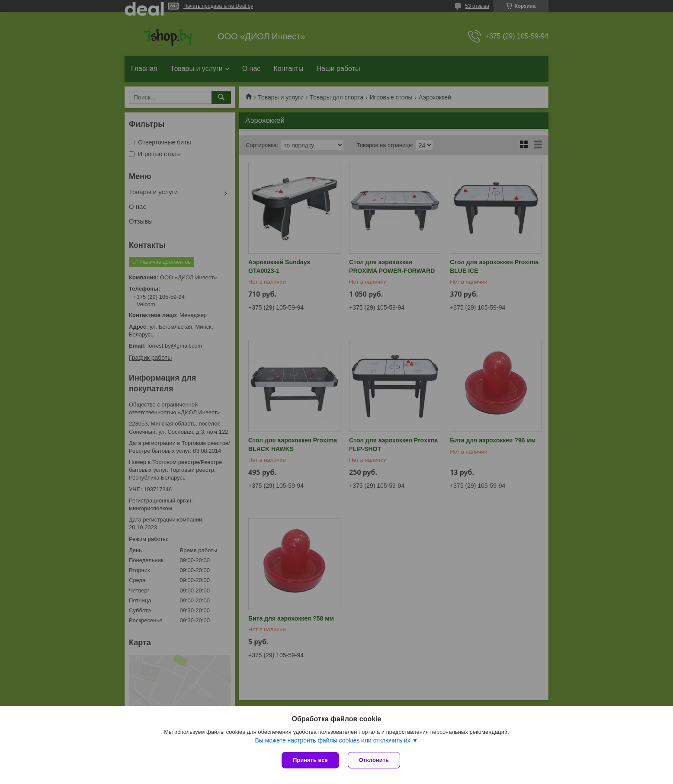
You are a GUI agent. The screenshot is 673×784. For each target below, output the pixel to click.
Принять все (310, 760)
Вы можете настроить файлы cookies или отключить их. (333, 740)
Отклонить (374, 760)
